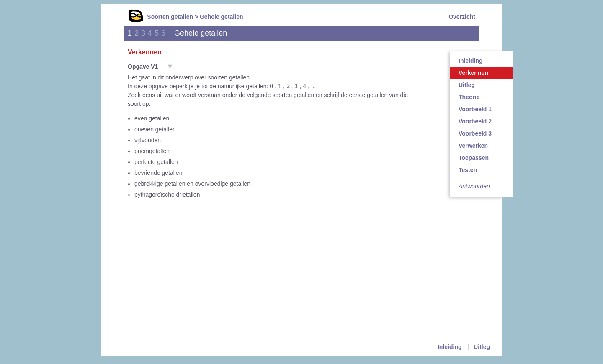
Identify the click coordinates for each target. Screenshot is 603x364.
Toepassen (474, 158)
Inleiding (471, 61)
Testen (468, 170)
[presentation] (271, 86)
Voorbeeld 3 (475, 133)
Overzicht (462, 17)
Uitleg (467, 85)
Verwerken (473, 146)
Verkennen (473, 73)
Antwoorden (474, 186)
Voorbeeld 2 (475, 121)
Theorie (469, 97)
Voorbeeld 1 (475, 109)
